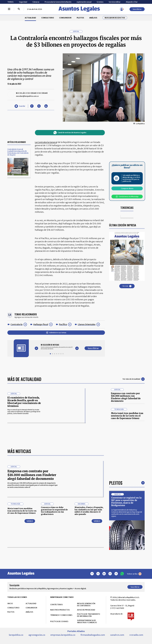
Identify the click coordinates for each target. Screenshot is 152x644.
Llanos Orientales (87, 324)
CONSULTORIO (48, 18)
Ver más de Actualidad (134, 379)
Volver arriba (134, 640)
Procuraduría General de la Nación (58, 2)
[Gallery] (57, 347)
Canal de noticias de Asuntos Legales (70, 133)
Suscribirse (137, 9)
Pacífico (63, 324)
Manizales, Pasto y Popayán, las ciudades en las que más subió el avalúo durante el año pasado (89, 577)
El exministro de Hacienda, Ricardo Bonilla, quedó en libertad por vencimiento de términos (24, 402)
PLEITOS (80, 18)
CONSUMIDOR (65, 18)
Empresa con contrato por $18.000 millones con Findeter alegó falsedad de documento (126, 397)
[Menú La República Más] (9, 9)
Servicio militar (115, 2)
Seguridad (23, 2)
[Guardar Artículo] (20, 106)
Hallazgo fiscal (41, 324)
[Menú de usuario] (122, 9)
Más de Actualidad (24, 379)
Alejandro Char (132, 2)
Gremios (100, 2)
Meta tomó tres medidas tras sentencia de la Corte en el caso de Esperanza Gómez (127, 416)
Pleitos (116, 549)
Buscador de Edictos (115, 18)
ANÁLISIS (93, 18)
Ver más (127, 286)
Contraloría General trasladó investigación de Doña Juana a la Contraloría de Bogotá (18, 152)
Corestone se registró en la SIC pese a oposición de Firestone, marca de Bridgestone (126, 568)
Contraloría (17, 324)
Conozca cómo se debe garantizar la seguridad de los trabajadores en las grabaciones (54, 577)
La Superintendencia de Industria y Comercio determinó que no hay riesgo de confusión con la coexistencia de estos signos (127, 580)
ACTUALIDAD (30, 18)
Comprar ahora (127, 188)
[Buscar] (19, 9)
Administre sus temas (56, 333)
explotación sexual (84, 2)
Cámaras (36, 2)
